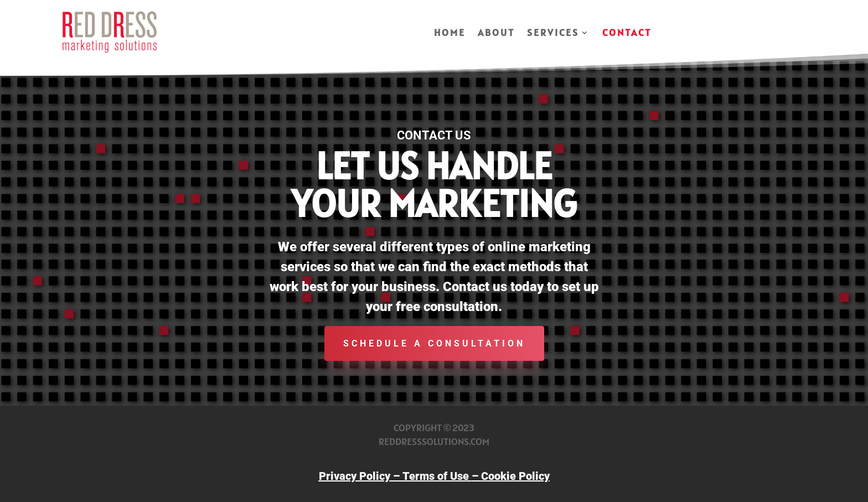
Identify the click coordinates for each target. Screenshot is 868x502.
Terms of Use (437, 476)
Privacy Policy (355, 476)
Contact (627, 34)
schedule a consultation (434, 343)
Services (553, 34)
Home (450, 34)
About (496, 34)
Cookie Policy (515, 476)
